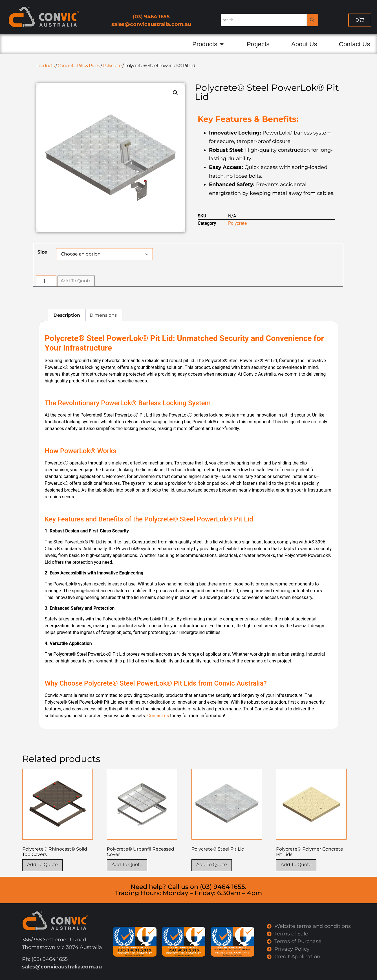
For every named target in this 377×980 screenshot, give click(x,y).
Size (42, 252)
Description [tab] (67, 315)
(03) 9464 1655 (151, 17)
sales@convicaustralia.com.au (151, 24)
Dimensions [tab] (103, 315)
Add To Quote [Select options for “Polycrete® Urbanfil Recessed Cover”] (127, 865)
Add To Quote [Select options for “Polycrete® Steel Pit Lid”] (212, 865)
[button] (175, 93)
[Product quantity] (46, 281)
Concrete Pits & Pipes (79, 66)
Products (46, 66)
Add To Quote (76, 281)
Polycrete (112, 66)
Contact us (158, 716)
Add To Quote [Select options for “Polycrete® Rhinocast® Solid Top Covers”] (42, 865)
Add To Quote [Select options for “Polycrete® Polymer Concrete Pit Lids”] (296, 865)
